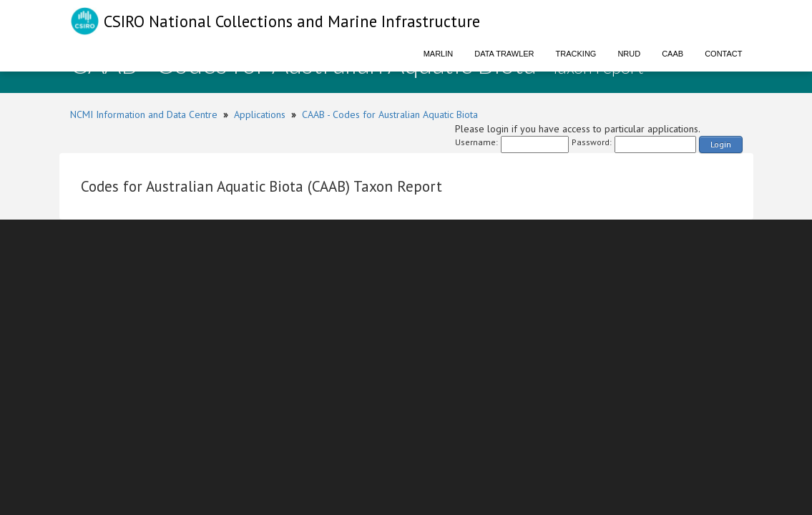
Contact (723, 54)
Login (721, 144)
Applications (260, 114)
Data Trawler (504, 54)
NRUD (629, 54)
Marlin (439, 54)
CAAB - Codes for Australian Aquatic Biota (390, 114)
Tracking (576, 54)
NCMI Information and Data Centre (144, 114)
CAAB (672, 54)
